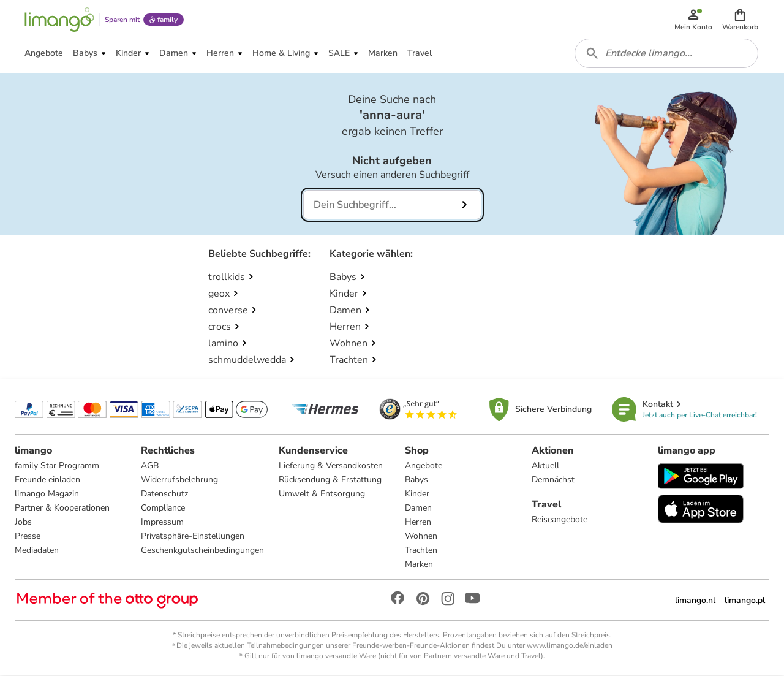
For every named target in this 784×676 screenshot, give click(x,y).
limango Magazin (47, 494)
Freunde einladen (47, 480)
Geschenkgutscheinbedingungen (202, 551)
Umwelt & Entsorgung (322, 494)
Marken (419, 565)
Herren (418, 522)
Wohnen (421, 537)
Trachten (421, 551)
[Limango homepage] (59, 20)
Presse (28, 537)
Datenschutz (164, 494)
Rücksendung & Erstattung (330, 480)
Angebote (424, 466)
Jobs (23, 522)
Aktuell (545, 466)
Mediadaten (37, 551)
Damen (418, 508)
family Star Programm (57, 466)
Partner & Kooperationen (62, 508)
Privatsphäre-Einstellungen (193, 537)
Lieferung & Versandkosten (331, 466)
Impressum (162, 522)
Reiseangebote (560, 520)
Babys (417, 480)
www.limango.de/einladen (570, 646)
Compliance (163, 508)
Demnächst (553, 480)
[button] (740, 20)
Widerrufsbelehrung (179, 480)
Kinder (417, 494)
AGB (150, 466)
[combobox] (666, 54)
